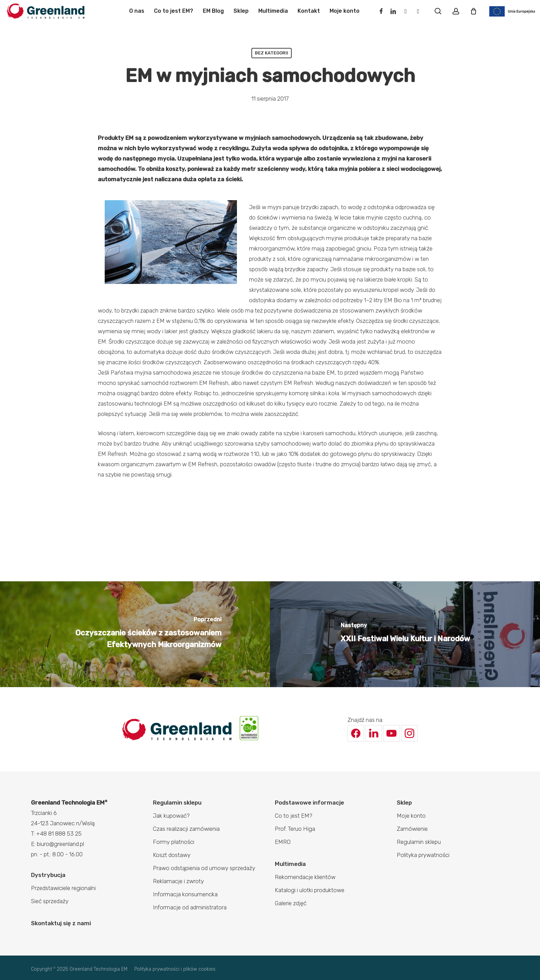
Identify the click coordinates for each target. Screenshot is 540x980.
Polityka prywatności (423, 855)
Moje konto (411, 816)
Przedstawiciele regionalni (63, 888)
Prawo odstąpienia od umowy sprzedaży (204, 868)
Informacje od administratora (190, 907)
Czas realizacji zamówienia (186, 829)
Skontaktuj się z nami (61, 923)
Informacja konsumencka (185, 894)
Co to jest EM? (294, 816)
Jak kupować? (171, 816)
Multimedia (290, 864)
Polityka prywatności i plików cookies (175, 969)
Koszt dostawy (172, 855)
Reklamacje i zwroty (178, 881)
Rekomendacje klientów (305, 877)
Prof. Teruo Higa (295, 829)
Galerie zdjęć (291, 903)
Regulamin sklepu (177, 803)
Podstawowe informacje (309, 803)
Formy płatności (174, 842)
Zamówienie (412, 829)
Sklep (404, 803)
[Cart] (474, 11)
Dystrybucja (48, 875)
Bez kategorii (272, 53)
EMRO (283, 842)
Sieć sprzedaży (50, 901)
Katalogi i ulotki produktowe (310, 890)
